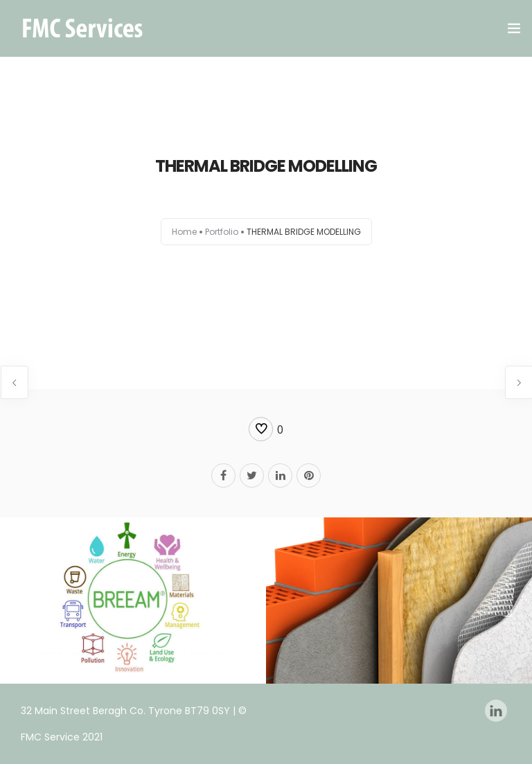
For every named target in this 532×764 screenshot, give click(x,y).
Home (184, 232)
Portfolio (222, 232)
